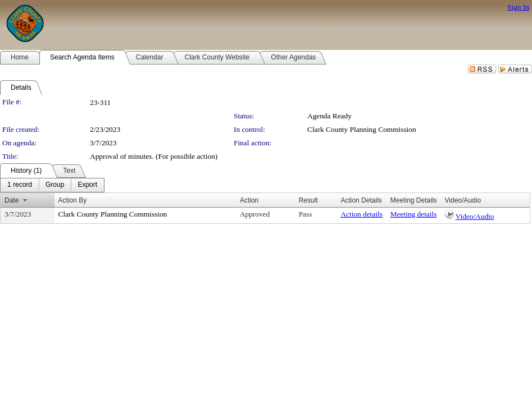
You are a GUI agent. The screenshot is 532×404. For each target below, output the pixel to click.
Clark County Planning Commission (362, 129)
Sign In (518, 7)
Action (249, 200)
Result (308, 200)
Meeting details (414, 214)
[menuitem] (20, 185)
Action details (361, 214)
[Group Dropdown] (55, 185)
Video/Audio (475, 216)
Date (12, 200)
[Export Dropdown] (87, 185)
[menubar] (52, 185)
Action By (73, 200)
